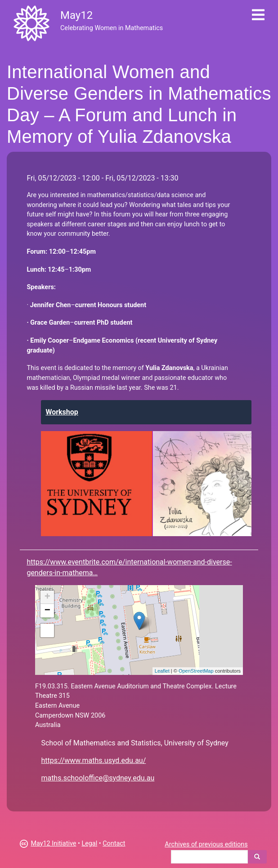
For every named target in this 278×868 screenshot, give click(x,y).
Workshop (62, 412)
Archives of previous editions (206, 844)
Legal (89, 844)
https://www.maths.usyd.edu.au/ (93, 760)
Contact (114, 844)
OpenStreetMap (196, 671)
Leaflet (162, 671)
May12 (76, 15)
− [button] (47, 611)
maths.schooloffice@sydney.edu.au (98, 778)
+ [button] (47, 597)
